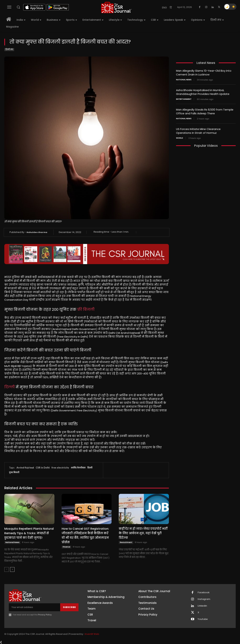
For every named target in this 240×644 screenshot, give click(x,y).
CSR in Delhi (43, 468)
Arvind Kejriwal (25, 468)
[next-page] (12, 569)
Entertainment (184, 99)
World (180, 138)
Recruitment (126, 542)
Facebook (204, 593)
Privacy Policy (45, 615)
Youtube (203, 619)
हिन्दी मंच (9, 50)
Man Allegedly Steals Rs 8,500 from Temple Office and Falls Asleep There (205, 111)
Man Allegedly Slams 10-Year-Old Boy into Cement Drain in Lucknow (204, 73)
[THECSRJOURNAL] (116, 7)
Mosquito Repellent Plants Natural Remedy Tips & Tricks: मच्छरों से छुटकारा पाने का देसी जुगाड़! (29, 533)
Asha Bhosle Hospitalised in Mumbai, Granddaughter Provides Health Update (203, 92)
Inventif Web (92, 634)
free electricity (60, 468)
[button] (18, 7)
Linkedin (202, 606)
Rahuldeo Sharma (37, 232)
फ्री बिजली (86, 309)
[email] (34, 607)
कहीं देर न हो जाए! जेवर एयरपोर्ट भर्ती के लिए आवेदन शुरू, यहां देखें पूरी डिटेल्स (143, 533)
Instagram (204, 599)
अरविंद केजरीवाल (78, 468)
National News (12, 542)
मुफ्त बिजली (14, 472)
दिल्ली (10, 387)
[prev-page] (7, 569)
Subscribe (69, 607)
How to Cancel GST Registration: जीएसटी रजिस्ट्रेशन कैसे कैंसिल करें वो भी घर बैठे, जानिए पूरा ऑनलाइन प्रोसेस (85, 535)
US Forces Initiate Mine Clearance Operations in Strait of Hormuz (198, 131)
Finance (66, 547)
